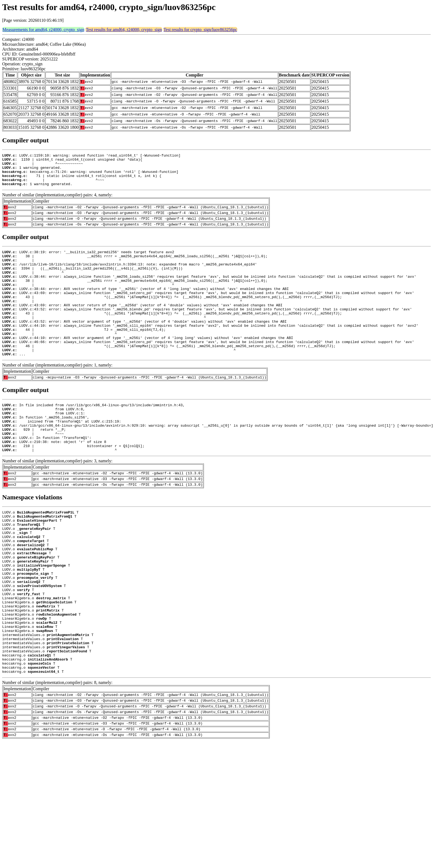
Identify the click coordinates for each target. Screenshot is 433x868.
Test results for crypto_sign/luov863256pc (200, 30)
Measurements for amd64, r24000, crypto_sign (43, 30)
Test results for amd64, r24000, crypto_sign (124, 30)
